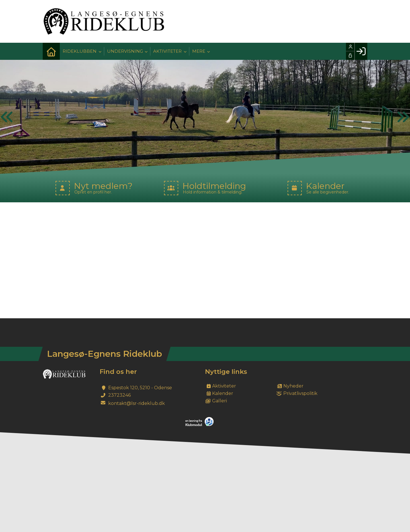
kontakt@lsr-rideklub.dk (137, 403)
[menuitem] (51, 51)
